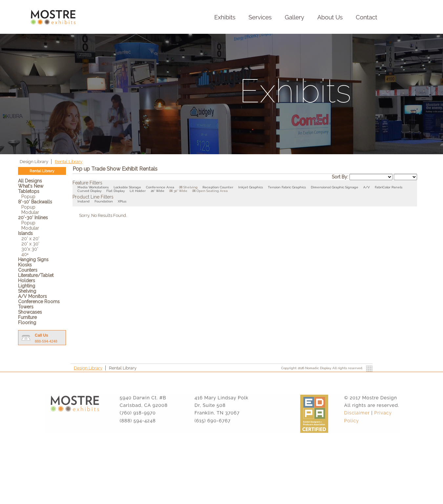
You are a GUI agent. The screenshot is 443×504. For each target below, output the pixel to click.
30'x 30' (30, 249)
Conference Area (160, 187)
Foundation (104, 201)
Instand (84, 201)
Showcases (30, 312)
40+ (25, 254)
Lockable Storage (127, 187)
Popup (28, 197)
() (181, 187)
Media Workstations (93, 187)
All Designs (30, 181)
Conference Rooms (39, 302)
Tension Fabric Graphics (287, 187)
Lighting (27, 286)
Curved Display (89, 191)
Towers (26, 307)
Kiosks (25, 265)
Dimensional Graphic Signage (335, 187)
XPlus (122, 201)
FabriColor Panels (389, 187)
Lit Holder (138, 191)
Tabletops (29, 191)
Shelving (27, 291)
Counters (28, 270)
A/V (367, 187)
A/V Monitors (32, 296)
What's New (31, 186)
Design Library (34, 162)
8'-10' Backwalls (35, 202)
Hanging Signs (33, 260)
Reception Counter (218, 187)
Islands (25, 233)
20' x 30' (30, 244)
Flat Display (116, 191)
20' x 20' (30, 239)
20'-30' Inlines (33, 218)
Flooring (27, 323)
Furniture (27, 317)
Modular (30, 212)
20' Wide (158, 191)
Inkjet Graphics (251, 187)
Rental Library (69, 162)
